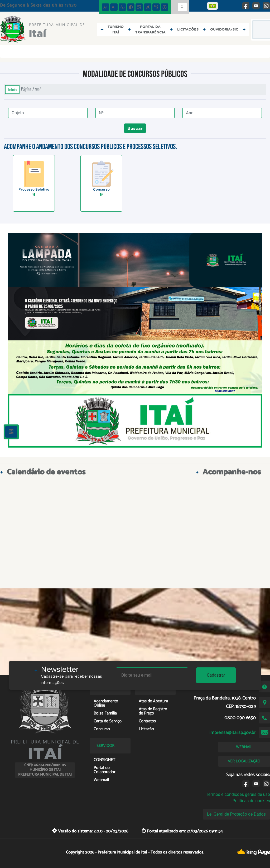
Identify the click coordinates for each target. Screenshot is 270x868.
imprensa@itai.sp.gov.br (233, 733)
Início (12, 90)
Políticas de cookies (251, 801)
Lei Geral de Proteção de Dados (236, 814)
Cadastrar (216, 675)
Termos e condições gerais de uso (238, 794)
